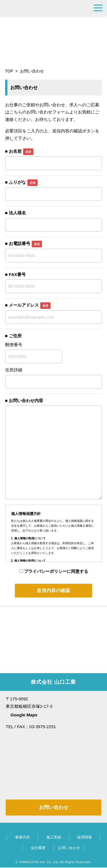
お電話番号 (25, 243)
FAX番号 (17, 274)
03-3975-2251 (84, 8)
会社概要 (38, 848)
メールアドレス (30, 305)
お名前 (21, 151)
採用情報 (84, 838)
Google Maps (24, 715)
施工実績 (54, 838)
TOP (9, 71)
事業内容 (23, 838)
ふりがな (23, 182)
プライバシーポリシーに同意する (54, 571)
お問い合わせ (54, 808)
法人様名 (17, 213)
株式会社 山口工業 (36, 8)
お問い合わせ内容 (26, 400)
